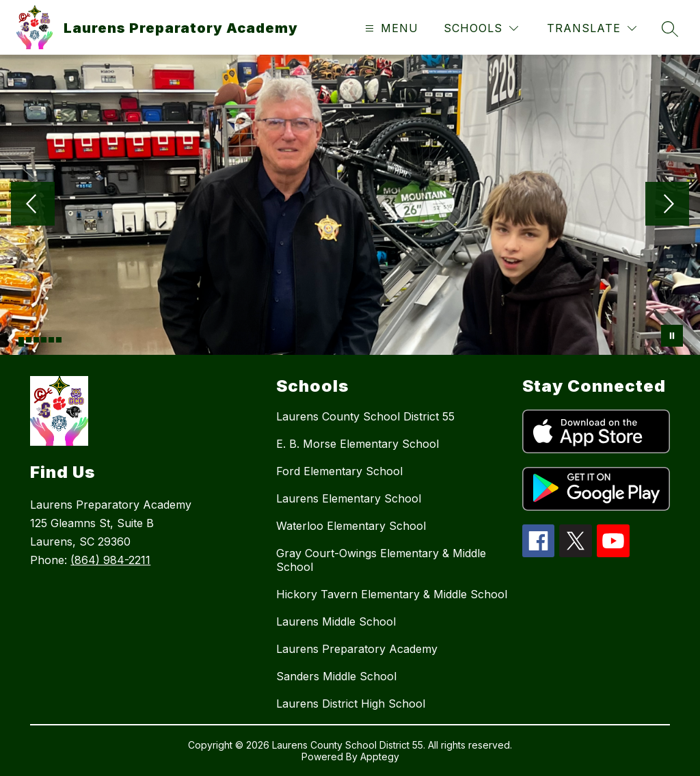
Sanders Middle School (336, 676)
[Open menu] (390, 28)
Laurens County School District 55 (365, 416)
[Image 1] (21, 342)
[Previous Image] (33, 205)
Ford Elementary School (339, 471)
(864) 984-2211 (110, 560)
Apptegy (380, 757)
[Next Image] (667, 205)
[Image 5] (51, 340)
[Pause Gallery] (672, 336)
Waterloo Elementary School (351, 526)
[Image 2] (29, 340)
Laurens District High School (351, 704)
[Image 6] (59, 340)
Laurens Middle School (336, 621)
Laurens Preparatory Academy (357, 649)
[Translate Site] (592, 28)
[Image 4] (44, 340)
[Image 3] (36, 340)
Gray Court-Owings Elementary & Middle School (381, 560)
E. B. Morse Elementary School (358, 444)
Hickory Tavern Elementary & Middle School (392, 594)
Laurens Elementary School (349, 498)
